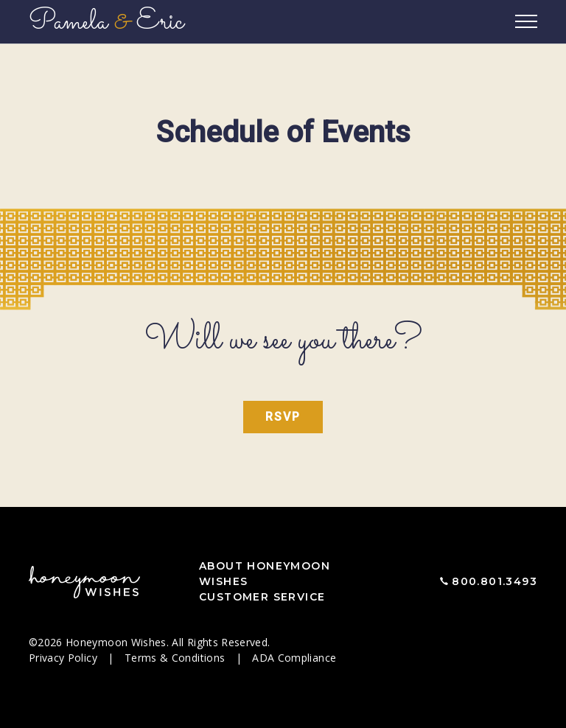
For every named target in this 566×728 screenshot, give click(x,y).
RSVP (283, 417)
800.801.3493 (495, 581)
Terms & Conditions (177, 658)
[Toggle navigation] (526, 22)
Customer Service (262, 597)
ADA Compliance (294, 658)
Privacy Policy (64, 658)
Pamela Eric (106, 22)
